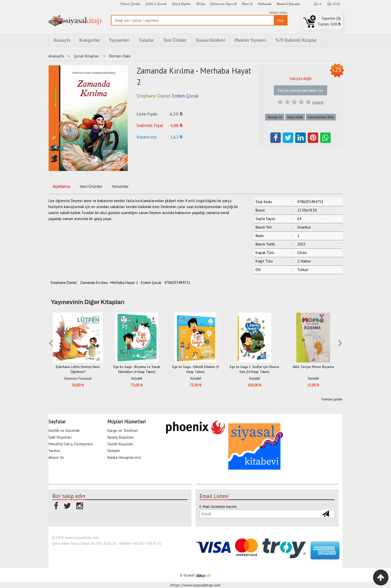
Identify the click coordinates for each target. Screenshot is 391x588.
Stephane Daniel (64, 283)
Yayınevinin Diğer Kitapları (88, 302)
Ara (280, 20)
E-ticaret (188, 575)
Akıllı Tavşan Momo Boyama (313, 367)
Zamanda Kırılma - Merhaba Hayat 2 (109, 283)
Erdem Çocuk (151, 283)
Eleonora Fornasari (78, 378)
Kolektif (137, 378)
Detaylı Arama (278, 12)
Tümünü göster (332, 399)
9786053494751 (177, 283)
